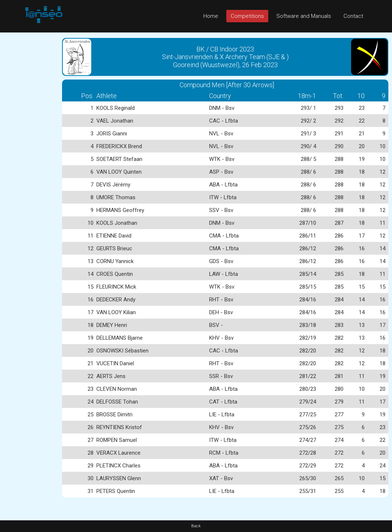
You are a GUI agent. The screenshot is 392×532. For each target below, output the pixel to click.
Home (211, 16)
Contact (353, 16)
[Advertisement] (29, 142)
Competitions (247, 16)
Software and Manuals (304, 16)
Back (196, 526)
